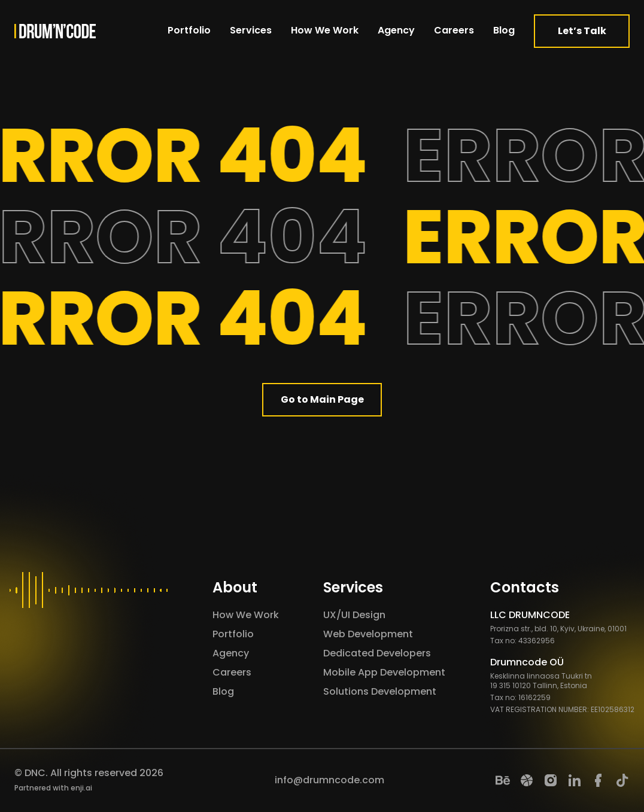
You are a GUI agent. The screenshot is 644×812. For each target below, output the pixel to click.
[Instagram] (551, 780)
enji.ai (81, 788)
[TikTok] (622, 780)
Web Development (368, 634)
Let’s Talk (582, 31)
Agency (396, 30)
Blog (504, 30)
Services (251, 30)
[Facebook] (599, 780)
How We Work (325, 30)
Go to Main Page (322, 399)
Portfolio (189, 30)
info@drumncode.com (329, 780)
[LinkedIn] (575, 780)
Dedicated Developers (377, 653)
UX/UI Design (354, 615)
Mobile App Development (384, 672)
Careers (454, 30)
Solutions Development (380, 691)
